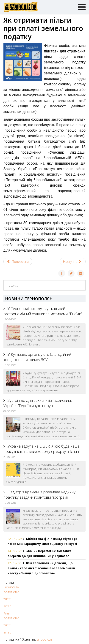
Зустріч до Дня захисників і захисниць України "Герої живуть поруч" (38, 403)
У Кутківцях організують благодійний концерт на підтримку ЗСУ (37, 357)
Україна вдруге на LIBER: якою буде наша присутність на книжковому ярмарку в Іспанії (42, 449)
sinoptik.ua (44, 639)
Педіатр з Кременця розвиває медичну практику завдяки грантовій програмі (39, 495)
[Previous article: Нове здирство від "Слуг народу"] (18, 262)
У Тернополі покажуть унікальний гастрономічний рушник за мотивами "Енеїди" (43, 311)
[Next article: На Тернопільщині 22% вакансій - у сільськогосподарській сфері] (73, 262)
